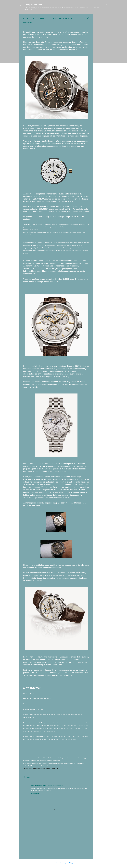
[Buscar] (106, 5)
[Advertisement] (101, 44)
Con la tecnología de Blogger (64, 863)
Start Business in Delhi (38, 786)
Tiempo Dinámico (33, 5)
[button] (88, 19)
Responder (35, 793)
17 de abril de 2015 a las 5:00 (55, 786)
